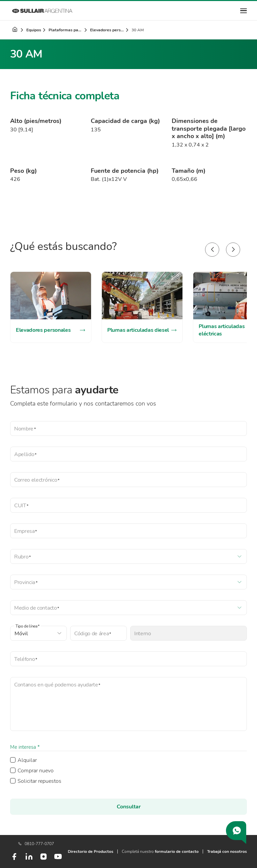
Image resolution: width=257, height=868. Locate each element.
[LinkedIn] (29, 859)
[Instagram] (44, 859)
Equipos (34, 30)
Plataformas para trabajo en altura (66, 30)
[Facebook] (14, 859)
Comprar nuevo (36, 771)
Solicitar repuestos (39, 781)
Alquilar (27, 760)
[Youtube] (58, 859)
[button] (212, 250)
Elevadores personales (107, 30)
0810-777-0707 (36, 844)
